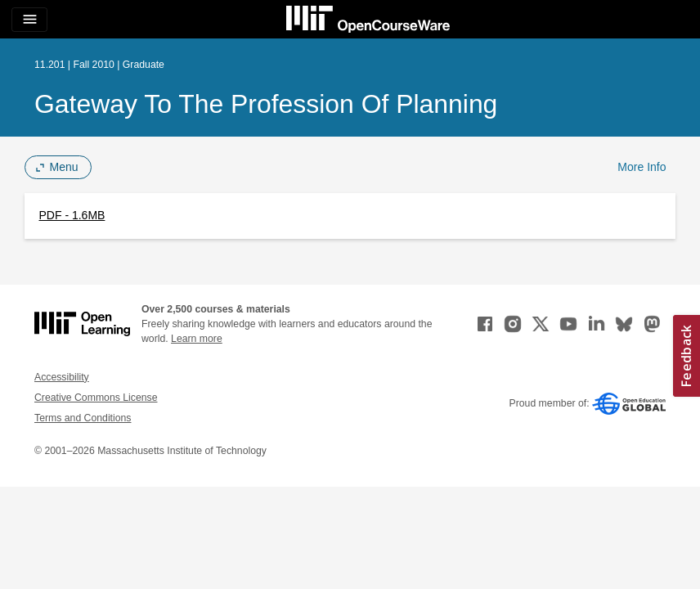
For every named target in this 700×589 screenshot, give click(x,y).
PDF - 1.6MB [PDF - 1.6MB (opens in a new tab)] (72, 215)
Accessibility (62, 377)
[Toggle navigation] (29, 20)
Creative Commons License (96, 398)
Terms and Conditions (83, 418)
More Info (642, 167)
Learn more (197, 339)
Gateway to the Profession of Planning (266, 104)
